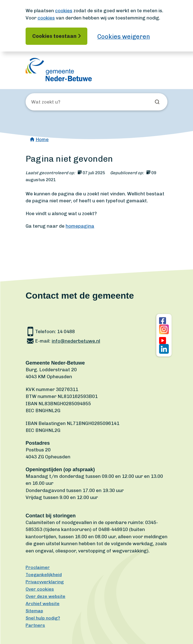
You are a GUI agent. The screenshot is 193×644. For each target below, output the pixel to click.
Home (42, 139)
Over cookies (40, 589)
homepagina (80, 226)
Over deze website (45, 596)
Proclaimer (38, 567)
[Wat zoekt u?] (61, 102)
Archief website (43, 604)
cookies (64, 11)
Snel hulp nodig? (43, 618)
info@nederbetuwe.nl (76, 341)
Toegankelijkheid (44, 575)
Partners (35, 625)
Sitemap (34, 611)
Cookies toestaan (54, 36)
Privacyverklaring (45, 582)
